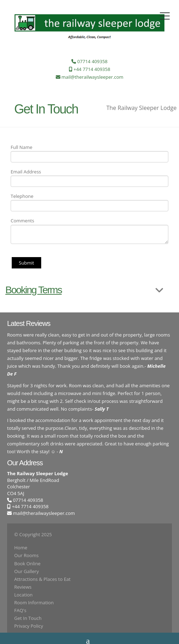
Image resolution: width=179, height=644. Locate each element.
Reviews (23, 587)
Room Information (34, 603)
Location (23, 595)
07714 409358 (25, 500)
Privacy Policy (29, 626)
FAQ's (20, 610)
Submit (26, 263)
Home (21, 548)
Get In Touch (28, 618)
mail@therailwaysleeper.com (44, 513)
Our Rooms (26, 555)
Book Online (27, 563)
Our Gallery (26, 571)
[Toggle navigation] (165, 16)
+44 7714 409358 (28, 506)
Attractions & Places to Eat (42, 579)
